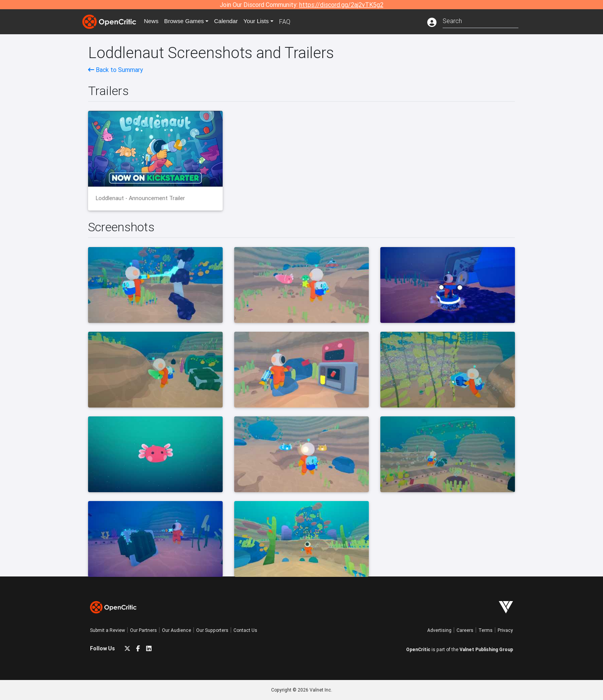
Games (188, 22)
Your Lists (262, 22)
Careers (465, 630)
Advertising (439, 630)
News (153, 22)
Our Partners (143, 630)
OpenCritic (418, 649)
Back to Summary (116, 70)
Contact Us (245, 630)
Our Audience (177, 630)
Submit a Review (107, 630)
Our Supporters (212, 630)
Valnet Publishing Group (486, 649)
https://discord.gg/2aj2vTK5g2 (341, 5)
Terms (486, 630)
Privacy (505, 630)
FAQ (291, 22)
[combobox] (481, 20)
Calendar (231, 22)
